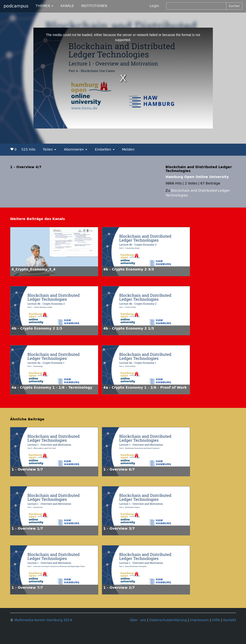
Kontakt (230, 620)
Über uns (138, 620)
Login (154, 6)
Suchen (234, 6)
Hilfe (216, 620)
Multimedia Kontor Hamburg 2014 (43, 620)
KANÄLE (67, 6)
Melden (128, 150)
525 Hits (28, 150)
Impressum (200, 620)
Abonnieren (76, 150)
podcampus (16, 6)
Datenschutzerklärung (168, 620)
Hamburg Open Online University (197, 177)
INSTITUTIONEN (94, 6)
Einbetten (105, 150)
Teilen (49, 150)
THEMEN (44, 6)
